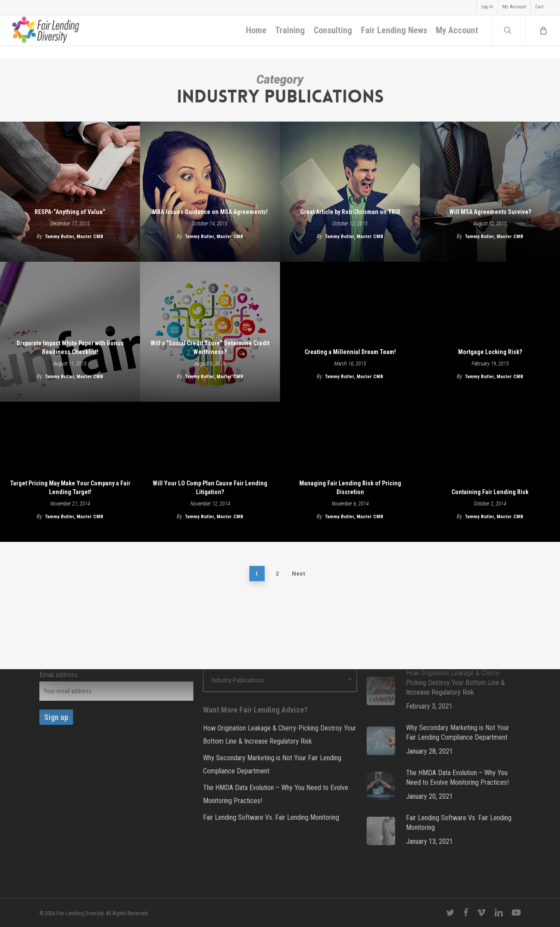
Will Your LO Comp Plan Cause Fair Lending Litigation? (210, 488)
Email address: (59, 675)
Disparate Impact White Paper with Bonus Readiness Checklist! (70, 348)
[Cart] (542, 37)
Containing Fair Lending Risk (490, 492)
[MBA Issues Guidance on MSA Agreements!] (210, 192)
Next (299, 574)
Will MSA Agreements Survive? (490, 212)
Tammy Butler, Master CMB (74, 237)
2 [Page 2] (277, 574)
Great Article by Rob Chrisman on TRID (350, 212)
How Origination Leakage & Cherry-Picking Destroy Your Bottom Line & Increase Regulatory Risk (280, 735)
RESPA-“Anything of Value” (70, 212)
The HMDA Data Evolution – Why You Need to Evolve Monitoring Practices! (276, 794)
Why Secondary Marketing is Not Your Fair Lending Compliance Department (272, 764)
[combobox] (280, 680)
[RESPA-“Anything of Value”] (70, 192)
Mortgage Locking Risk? (490, 352)
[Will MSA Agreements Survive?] (490, 192)
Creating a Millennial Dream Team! (350, 352)
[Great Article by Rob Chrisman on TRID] (350, 192)
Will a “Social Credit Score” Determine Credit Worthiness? (210, 348)
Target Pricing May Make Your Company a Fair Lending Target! (70, 488)
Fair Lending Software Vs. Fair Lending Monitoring (271, 817)
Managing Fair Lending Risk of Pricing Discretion (350, 488)
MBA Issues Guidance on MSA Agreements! (210, 212)
